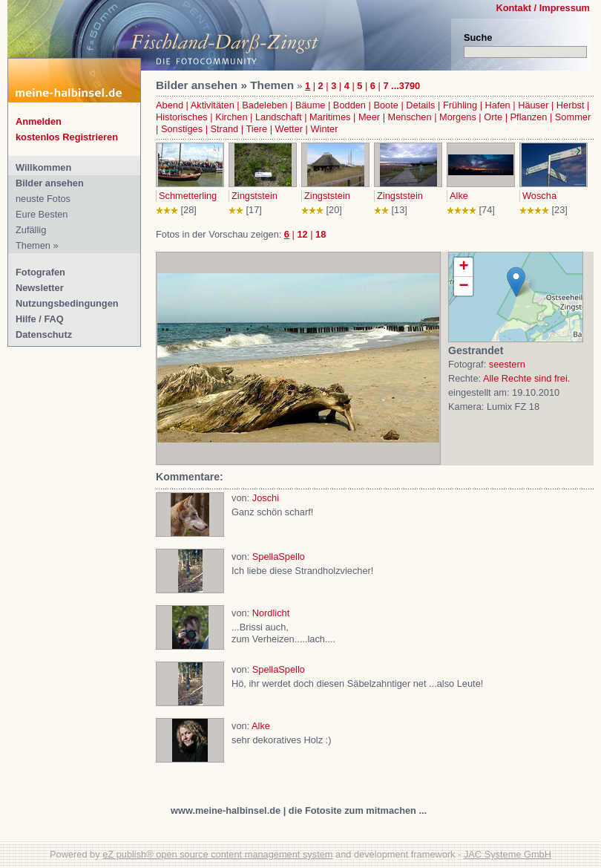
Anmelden (39, 121)
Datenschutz (44, 335)
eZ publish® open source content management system (217, 854)
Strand (225, 129)
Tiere (256, 129)
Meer (369, 117)
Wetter (289, 129)
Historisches (182, 117)
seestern (507, 364)
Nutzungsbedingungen (67, 303)
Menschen (410, 117)
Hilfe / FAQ (40, 319)
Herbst (571, 105)
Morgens (458, 117)
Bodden (349, 105)
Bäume (311, 105)
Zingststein (254, 196)
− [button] (463, 286)
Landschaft (279, 117)
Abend (170, 105)
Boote (385, 105)
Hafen (498, 105)
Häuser (533, 105)
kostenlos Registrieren (67, 137)
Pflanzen (529, 117)
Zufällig (31, 230)
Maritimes (330, 117)
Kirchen (231, 117)
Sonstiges (182, 129)
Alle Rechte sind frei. (526, 378)
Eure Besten (42, 214)
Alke (459, 196)
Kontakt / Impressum (543, 8)
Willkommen (43, 167)
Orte (493, 117)
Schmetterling (188, 196)
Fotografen (40, 272)
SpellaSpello (279, 557)
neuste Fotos (43, 199)
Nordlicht (271, 613)
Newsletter (40, 288)
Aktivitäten (213, 105)
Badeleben (265, 105)
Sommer (573, 117)
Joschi (266, 498)
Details (420, 105)
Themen (33, 245)
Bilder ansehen (50, 183)
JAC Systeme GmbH (508, 854)
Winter (325, 129)
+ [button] (463, 267)
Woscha (539, 196)
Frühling (460, 105)
